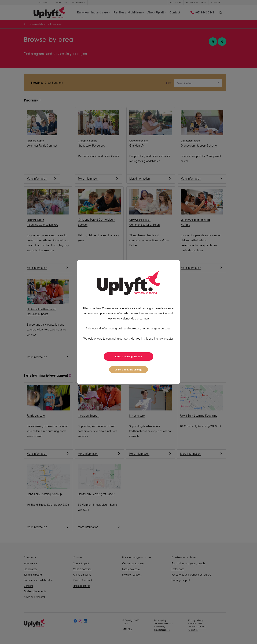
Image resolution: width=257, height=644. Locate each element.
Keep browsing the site (128, 356)
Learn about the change (128, 370)
